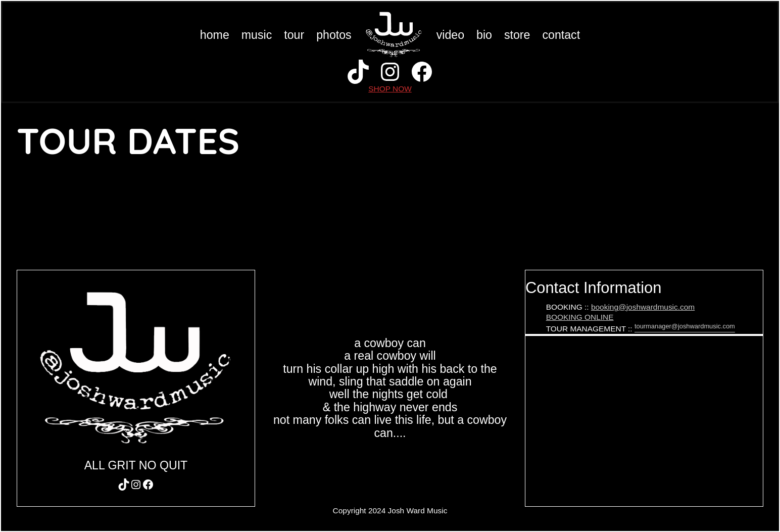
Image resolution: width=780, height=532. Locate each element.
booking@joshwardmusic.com (643, 307)
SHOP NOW (390, 89)
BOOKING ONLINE (580, 317)
